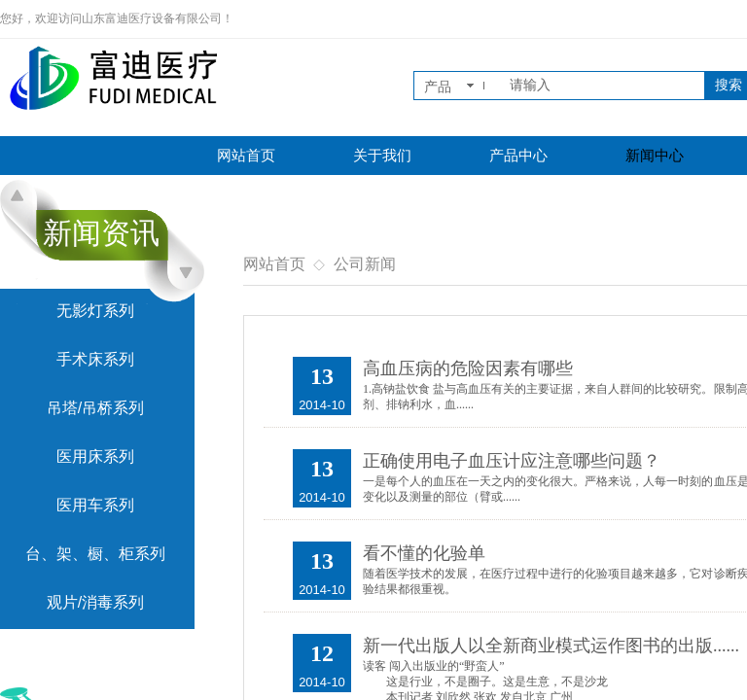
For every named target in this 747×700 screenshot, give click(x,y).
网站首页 (246, 156)
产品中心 (518, 156)
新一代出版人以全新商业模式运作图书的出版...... (551, 646)
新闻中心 (655, 156)
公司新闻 (365, 264)
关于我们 (382, 156)
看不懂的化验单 (424, 553)
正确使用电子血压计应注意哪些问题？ (512, 461)
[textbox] (603, 86)
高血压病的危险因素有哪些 (468, 368)
